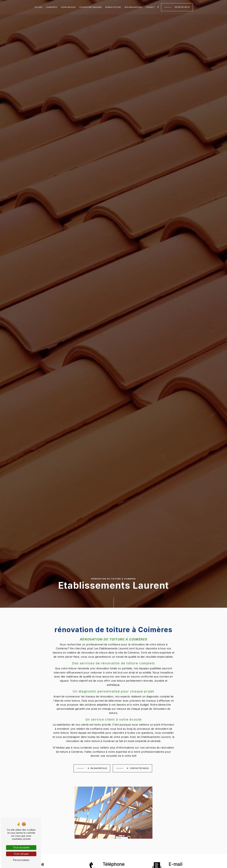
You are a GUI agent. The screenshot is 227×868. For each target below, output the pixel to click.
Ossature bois (68, 7)
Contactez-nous (138, 768)
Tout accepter (21, 847)
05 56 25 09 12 (182, 7)
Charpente (52, 7)
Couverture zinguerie (90, 7)
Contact (150, 7)
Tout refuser (21, 854)
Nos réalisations (133, 7)
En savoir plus (97, 768)
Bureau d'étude (113, 7)
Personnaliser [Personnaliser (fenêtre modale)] (21, 860)
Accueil (39, 7)
